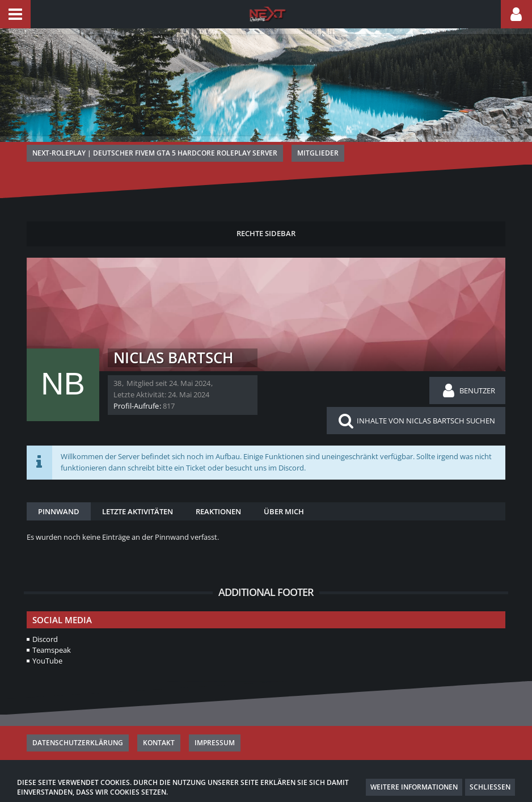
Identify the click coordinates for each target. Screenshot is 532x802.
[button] (15, 14)
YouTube (47, 657)
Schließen (490, 787)
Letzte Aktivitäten (138, 508)
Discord (45, 636)
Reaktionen (218, 508)
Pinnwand (59, 508)
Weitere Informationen (414, 787)
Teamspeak (52, 646)
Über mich (284, 508)
